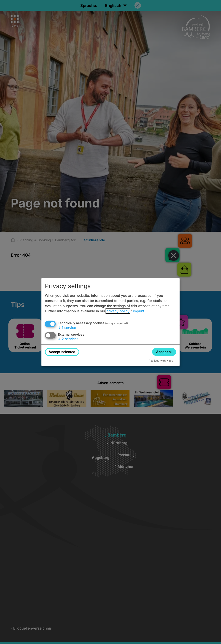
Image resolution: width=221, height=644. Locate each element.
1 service (67, 328)
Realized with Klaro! (162, 360)
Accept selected (62, 352)
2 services (68, 339)
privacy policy (118, 311)
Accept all (164, 352)
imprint (139, 311)
